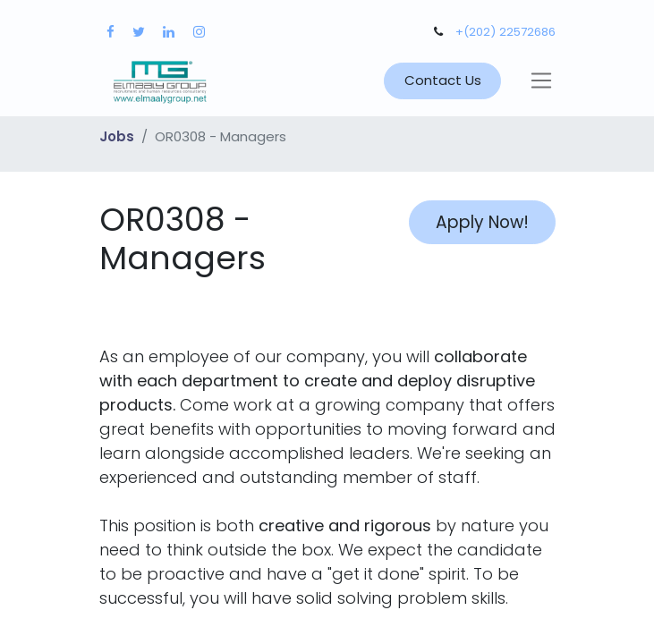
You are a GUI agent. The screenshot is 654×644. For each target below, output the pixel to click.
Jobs (117, 136)
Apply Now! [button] (482, 222)
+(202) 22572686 (505, 32)
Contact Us (443, 80)
